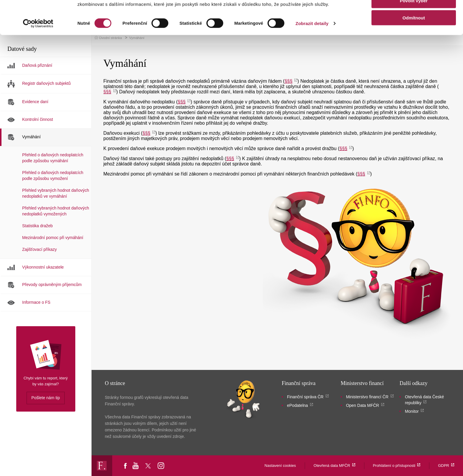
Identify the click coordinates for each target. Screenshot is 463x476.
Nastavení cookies (280, 466)
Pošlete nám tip (46, 398)
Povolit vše (414, 15)
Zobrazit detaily (312, 55)
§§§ (182, 102)
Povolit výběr (414, 32)
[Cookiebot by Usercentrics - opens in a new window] (38, 55)
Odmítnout (414, 49)
